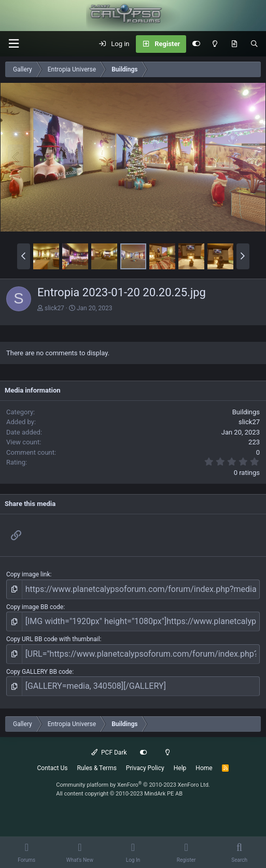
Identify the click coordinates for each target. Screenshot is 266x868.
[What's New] (234, 44)
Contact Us (53, 768)
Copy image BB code (35, 607)
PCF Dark (109, 753)
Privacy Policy (145, 768)
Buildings (246, 412)
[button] (13, 44)
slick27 (54, 308)
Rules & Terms (96, 768)
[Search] (254, 44)
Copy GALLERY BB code (39, 672)
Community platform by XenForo (133, 785)
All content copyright (119, 794)
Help (180, 768)
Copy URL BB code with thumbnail (53, 639)
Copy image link (28, 574)
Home (204, 768)
